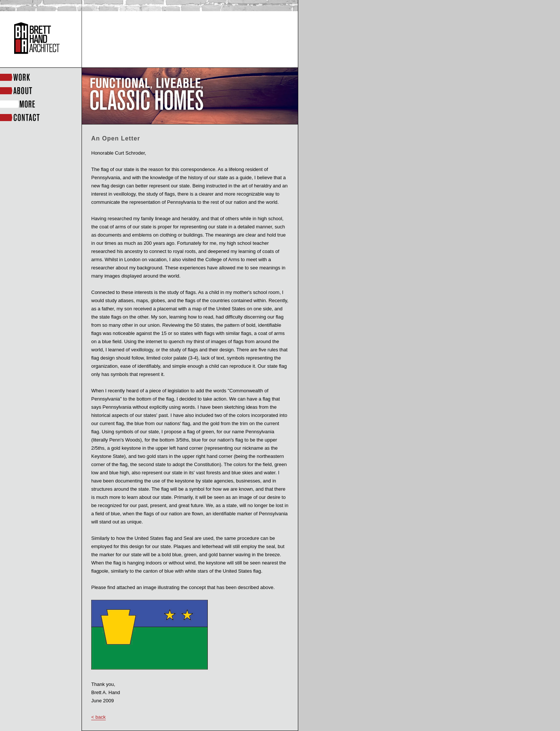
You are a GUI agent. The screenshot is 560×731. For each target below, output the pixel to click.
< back (98, 717)
